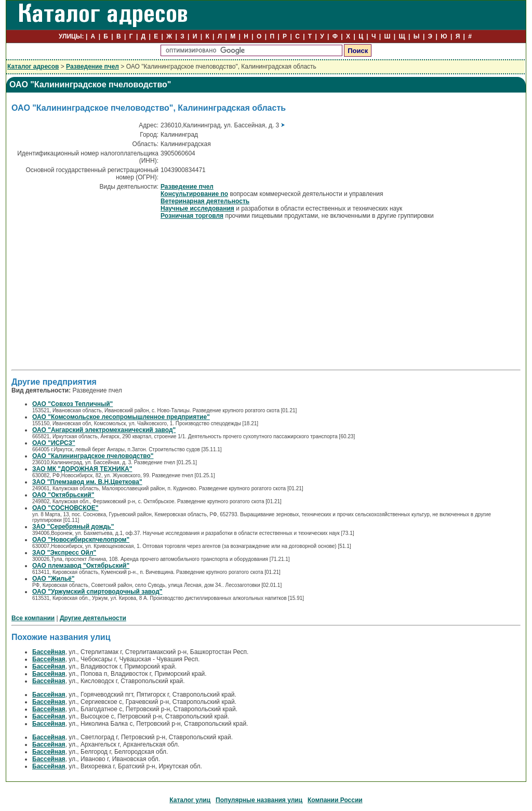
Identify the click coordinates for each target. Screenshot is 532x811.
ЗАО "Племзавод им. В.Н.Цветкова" (87, 482)
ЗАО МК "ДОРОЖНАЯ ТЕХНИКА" (82, 469)
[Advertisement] (99, 294)
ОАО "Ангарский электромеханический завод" (104, 430)
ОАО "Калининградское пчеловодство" (93, 456)
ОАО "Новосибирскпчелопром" (81, 540)
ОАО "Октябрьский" (63, 495)
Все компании (33, 618)
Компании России (335, 800)
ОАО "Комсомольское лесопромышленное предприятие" (121, 417)
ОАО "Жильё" (54, 579)
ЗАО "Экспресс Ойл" (64, 553)
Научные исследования (197, 208)
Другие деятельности (93, 618)
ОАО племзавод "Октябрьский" (81, 566)
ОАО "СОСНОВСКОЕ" (65, 508)
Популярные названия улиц (259, 800)
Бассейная (49, 652)
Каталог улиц (190, 800)
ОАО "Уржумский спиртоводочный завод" (97, 592)
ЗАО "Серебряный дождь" (73, 527)
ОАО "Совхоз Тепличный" (72, 404)
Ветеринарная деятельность (205, 201)
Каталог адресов (33, 67)
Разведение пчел (92, 67)
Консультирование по (194, 194)
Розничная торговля (192, 216)
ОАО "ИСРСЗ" (54, 443)
